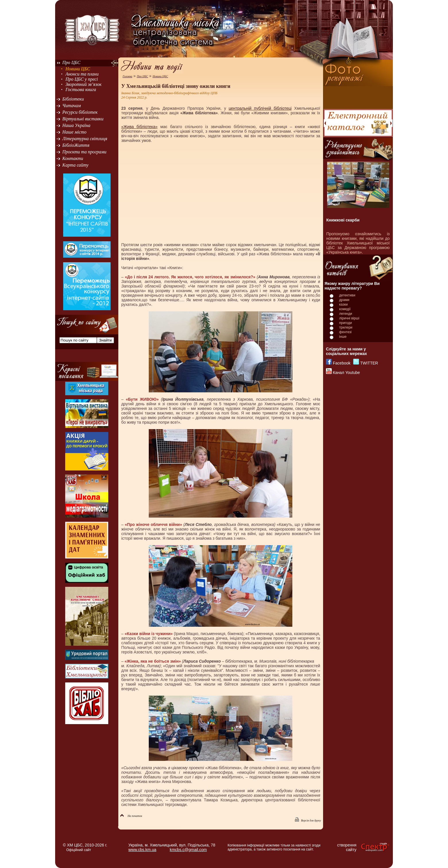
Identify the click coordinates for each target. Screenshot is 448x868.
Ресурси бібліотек (80, 112)
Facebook (342, 363)
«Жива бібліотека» (139, 127)
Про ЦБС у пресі (82, 79)
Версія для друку (308, 820)
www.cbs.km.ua (142, 850)
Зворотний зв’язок (84, 84)
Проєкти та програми (84, 152)
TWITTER (369, 363)
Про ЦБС (71, 62)
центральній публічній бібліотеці (260, 108)
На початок (131, 816)
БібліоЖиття (76, 145)
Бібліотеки (73, 99)
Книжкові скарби (343, 220)
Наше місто (74, 132)
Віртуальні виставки (83, 119)
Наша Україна (76, 125)
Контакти (73, 158)
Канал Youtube (346, 373)
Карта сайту (75, 165)
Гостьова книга (81, 89)
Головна (128, 76)
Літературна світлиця (85, 139)
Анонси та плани (82, 74)
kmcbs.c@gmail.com (188, 850)
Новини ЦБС (78, 69)
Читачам (72, 106)
